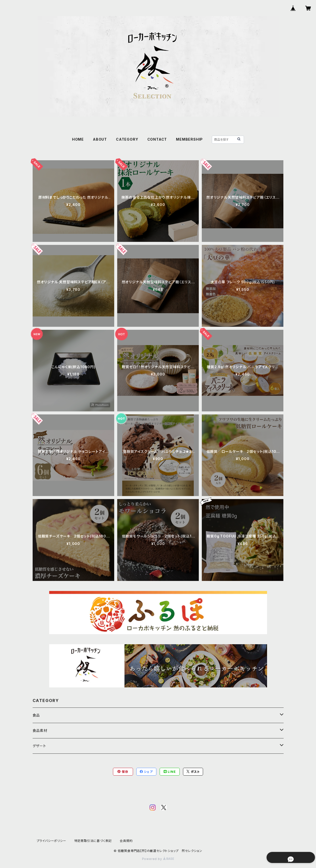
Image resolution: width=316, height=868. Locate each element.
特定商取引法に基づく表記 (93, 841)
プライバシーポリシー (51, 841)
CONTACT (157, 139)
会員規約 (126, 841)
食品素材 (40, 730)
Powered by (158, 859)
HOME (78, 139)
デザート (39, 746)
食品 (36, 715)
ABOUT (100, 139)
